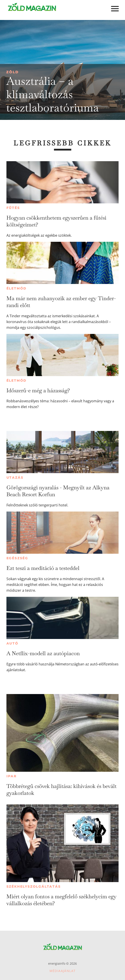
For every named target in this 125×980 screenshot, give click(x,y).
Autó (12, 643)
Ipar (12, 776)
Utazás (15, 478)
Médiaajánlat (63, 971)
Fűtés (13, 208)
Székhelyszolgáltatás (34, 887)
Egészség (17, 558)
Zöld (12, 72)
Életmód (17, 288)
